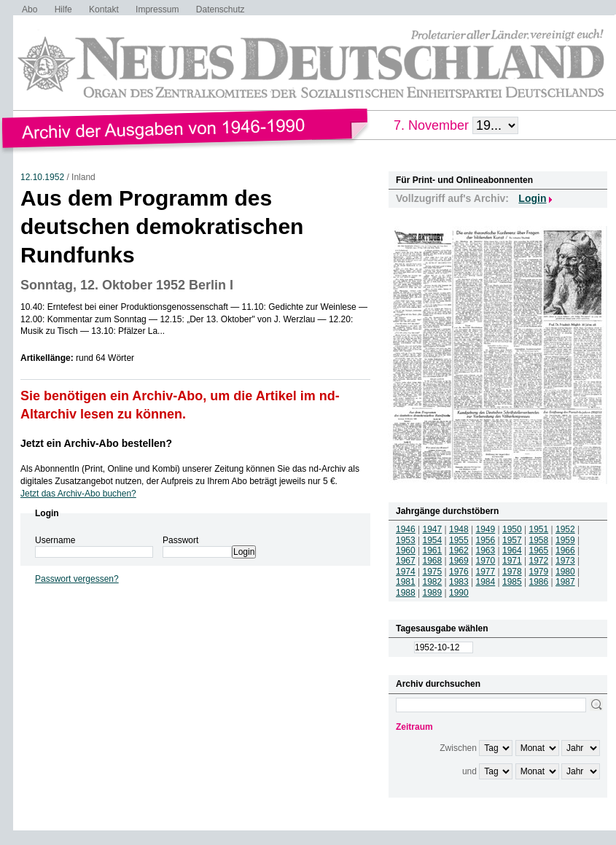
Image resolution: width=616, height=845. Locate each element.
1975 (433, 572)
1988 (406, 593)
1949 (486, 529)
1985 (512, 582)
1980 (565, 572)
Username (55, 540)
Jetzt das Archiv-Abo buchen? (78, 494)
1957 (512, 540)
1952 (565, 529)
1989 (433, 593)
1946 (406, 529)
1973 (565, 561)
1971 (512, 561)
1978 (512, 572)
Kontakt (104, 9)
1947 (433, 529)
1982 (433, 582)
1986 (539, 582)
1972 (539, 561)
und (469, 771)
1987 (565, 582)
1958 (539, 540)
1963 (486, 550)
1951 (539, 529)
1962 (459, 550)
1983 (459, 582)
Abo (30, 9)
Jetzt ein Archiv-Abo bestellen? (96, 443)
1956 (486, 540)
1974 (406, 572)
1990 (459, 593)
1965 (539, 550)
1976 (459, 572)
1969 (459, 561)
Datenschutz (221, 9)
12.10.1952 (42, 177)
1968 (433, 561)
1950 (512, 529)
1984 (486, 582)
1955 (459, 540)
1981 (406, 582)
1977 (486, 572)
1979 (539, 572)
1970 (486, 561)
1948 (459, 529)
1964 (512, 550)
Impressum (157, 9)
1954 (433, 540)
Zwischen (458, 748)
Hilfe (63, 9)
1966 (565, 550)
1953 (406, 540)
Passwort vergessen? (77, 579)
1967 (406, 561)
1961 (433, 550)
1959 (565, 540)
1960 (406, 550)
